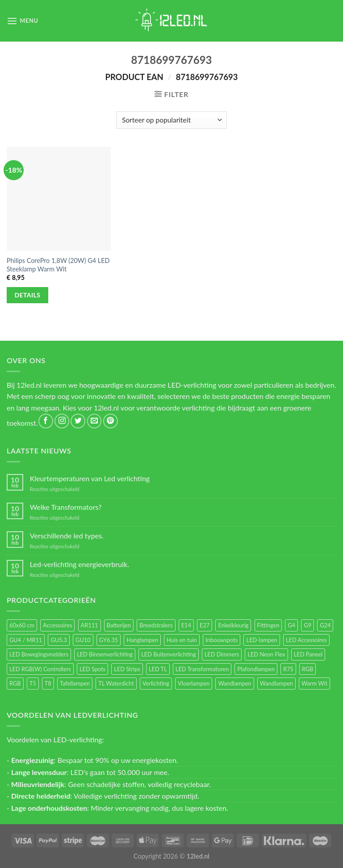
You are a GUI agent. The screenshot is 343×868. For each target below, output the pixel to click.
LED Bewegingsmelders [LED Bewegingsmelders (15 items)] (39, 654)
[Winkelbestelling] (171, 120)
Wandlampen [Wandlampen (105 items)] (234, 683)
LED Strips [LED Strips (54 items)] (127, 669)
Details (28, 295)
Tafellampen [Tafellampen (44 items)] (75, 683)
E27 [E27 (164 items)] (205, 625)
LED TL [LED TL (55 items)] (158, 669)
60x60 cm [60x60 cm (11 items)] (22, 625)
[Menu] (23, 21)
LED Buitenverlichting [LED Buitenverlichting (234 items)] (168, 654)
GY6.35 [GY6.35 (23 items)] (109, 640)
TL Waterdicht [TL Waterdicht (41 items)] (116, 683)
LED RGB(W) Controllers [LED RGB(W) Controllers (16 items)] (40, 669)
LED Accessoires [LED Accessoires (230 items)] (306, 640)
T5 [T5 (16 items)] (33, 683)
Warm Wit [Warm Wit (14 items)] (314, 683)
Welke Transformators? (66, 507)
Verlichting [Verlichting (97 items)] (156, 683)
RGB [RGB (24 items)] (308, 669)
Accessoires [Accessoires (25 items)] (57, 625)
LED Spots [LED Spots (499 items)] (92, 669)
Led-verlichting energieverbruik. (79, 564)
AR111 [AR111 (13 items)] (90, 625)
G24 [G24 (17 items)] (325, 625)
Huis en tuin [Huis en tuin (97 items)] (182, 640)
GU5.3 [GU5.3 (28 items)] (59, 640)
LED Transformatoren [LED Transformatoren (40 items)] (202, 669)
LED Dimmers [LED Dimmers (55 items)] (222, 654)
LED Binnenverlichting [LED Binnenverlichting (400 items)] (105, 654)
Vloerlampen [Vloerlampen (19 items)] (194, 683)
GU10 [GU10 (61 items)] (83, 640)
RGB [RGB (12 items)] (15, 683)
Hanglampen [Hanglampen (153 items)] (142, 640)
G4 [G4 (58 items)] (291, 625)
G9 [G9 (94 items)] (307, 625)
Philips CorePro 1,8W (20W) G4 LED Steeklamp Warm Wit (58, 265)
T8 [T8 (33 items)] (48, 683)
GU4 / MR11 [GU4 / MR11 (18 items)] (26, 640)
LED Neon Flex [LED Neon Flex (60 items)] (266, 654)
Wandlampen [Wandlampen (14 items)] (276, 683)
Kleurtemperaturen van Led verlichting (90, 478)
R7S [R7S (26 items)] (288, 669)
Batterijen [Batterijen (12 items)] (119, 625)
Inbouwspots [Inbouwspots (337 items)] (222, 640)
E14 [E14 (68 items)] (186, 625)
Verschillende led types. (67, 536)
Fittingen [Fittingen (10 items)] (268, 625)
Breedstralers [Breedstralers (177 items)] (156, 625)
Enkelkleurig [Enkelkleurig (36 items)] (233, 625)
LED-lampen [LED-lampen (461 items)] (261, 640)
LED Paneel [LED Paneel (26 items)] (308, 654)
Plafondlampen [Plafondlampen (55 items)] (256, 669)
